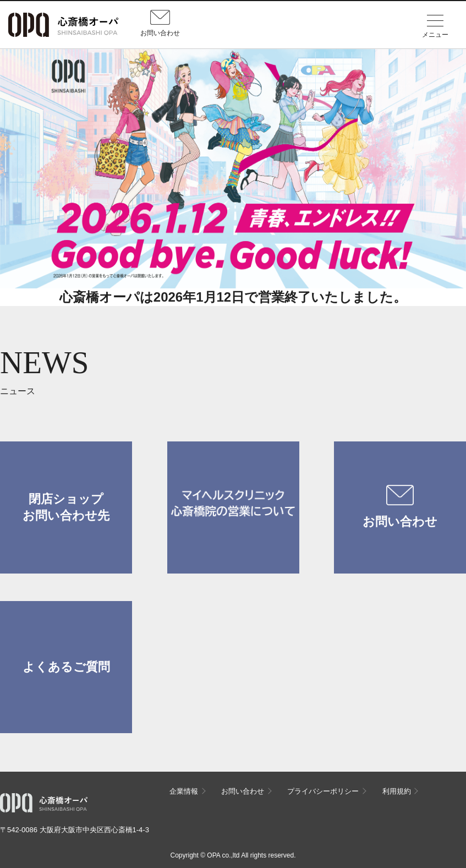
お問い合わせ (400, 507)
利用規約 (397, 791)
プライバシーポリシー (323, 791)
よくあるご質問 (66, 667)
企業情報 (184, 791)
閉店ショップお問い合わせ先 (66, 507)
